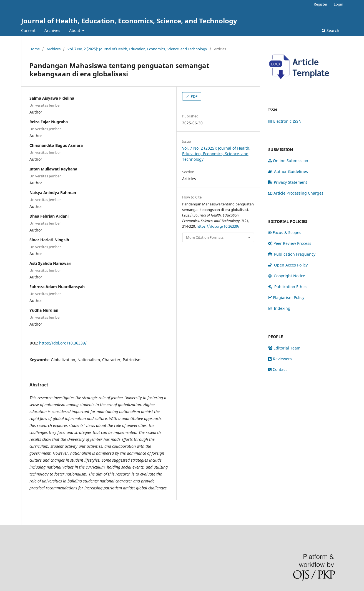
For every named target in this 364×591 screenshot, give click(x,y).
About (75, 30)
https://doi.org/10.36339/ (63, 343)
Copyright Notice (287, 276)
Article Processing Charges (296, 193)
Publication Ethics (288, 287)
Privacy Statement (288, 182)
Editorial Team (284, 348)
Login (338, 4)
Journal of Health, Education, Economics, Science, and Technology (129, 21)
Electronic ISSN (285, 121)
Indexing (279, 308)
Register (321, 4)
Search (331, 30)
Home (35, 49)
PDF (194, 96)
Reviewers (280, 359)
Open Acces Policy (288, 265)
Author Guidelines (288, 171)
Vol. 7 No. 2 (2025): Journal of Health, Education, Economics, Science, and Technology (137, 49)
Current (28, 30)
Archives (52, 30)
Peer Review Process (290, 243)
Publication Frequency (292, 254)
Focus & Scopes (285, 232)
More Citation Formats (205, 237)
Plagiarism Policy (286, 297)
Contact (278, 369)
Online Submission (288, 161)
